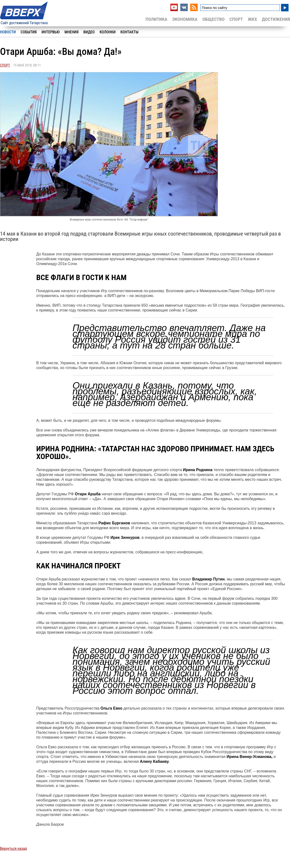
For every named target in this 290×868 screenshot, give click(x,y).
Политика (156, 19)
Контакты (129, 32)
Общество (213, 19)
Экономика (185, 19)
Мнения (72, 32)
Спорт (236, 19)
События (29, 32)
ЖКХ (252, 19)
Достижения (276, 19)
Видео (89, 32)
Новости (8, 32)
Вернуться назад (13, 849)
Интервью (51, 32)
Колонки (108, 32)
